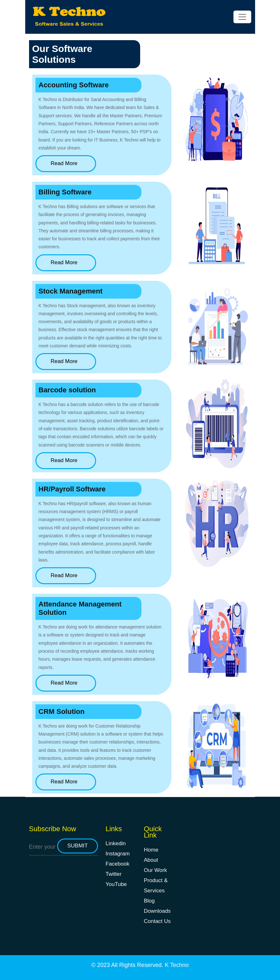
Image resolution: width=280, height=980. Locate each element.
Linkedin (116, 843)
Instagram (118, 854)
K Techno (177, 965)
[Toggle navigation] (242, 17)
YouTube (116, 884)
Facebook (118, 864)
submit (78, 846)
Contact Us (157, 921)
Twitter (114, 874)
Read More (65, 163)
